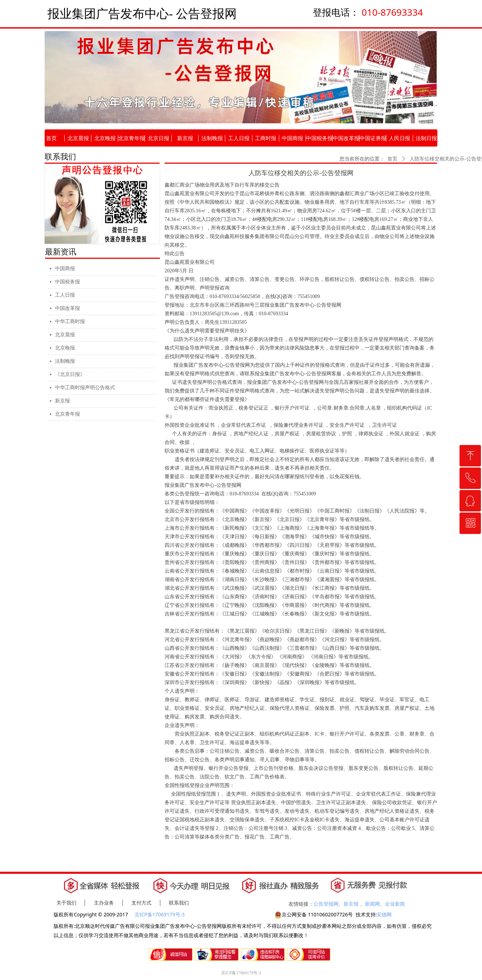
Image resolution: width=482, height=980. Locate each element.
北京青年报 (67, 414)
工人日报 (65, 295)
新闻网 (372, 904)
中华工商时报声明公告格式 (85, 388)
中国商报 (65, 269)
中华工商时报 (70, 321)
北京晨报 (65, 335)
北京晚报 (65, 348)
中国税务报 (67, 282)
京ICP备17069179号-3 (160, 914)
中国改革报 (67, 308)
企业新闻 (395, 904)
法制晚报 (65, 361)
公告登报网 (326, 904)
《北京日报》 (70, 374)
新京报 (62, 401)
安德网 (384, 914)
